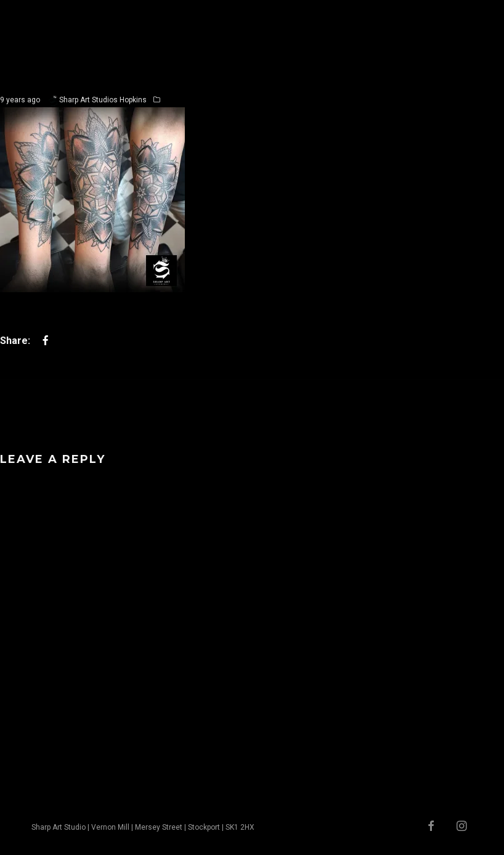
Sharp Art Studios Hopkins (103, 100)
